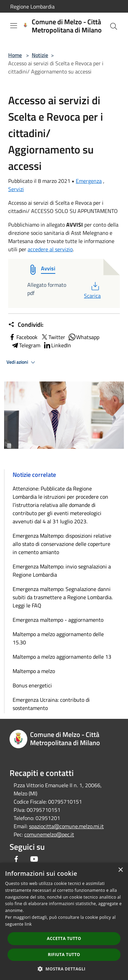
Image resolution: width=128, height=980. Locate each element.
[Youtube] (34, 859)
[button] (64, 969)
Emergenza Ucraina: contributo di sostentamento (51, 704)
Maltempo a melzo (34, 671)
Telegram (26, 345)
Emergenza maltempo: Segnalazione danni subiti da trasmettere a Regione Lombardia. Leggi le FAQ (63, 597)
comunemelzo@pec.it (49, 834)
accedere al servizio (50, 249)
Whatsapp (84, 337)
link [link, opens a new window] (28, 924)
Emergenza (89, 181)
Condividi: (26, 325)
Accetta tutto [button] (64, 938)
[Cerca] (114, 26)
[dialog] (64, 921)
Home (15, 55)
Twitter (53, 337)
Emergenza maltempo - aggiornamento (58, 620)
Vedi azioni (22, 362)
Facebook (23, 337)
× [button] (120, 870)
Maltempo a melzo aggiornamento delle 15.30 (58, 638)
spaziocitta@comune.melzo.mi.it (66, 826)
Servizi (16, 189)
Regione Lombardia (32, 6)
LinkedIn (57, 345)
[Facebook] (16, 859)
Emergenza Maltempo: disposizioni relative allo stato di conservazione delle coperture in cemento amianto (62, 544)
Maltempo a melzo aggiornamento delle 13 (62, 657)
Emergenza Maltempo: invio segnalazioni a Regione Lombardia (62, 570)
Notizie (40, 55)
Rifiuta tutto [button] (64, 955)
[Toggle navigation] (14, 26)
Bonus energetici (32, 685)
